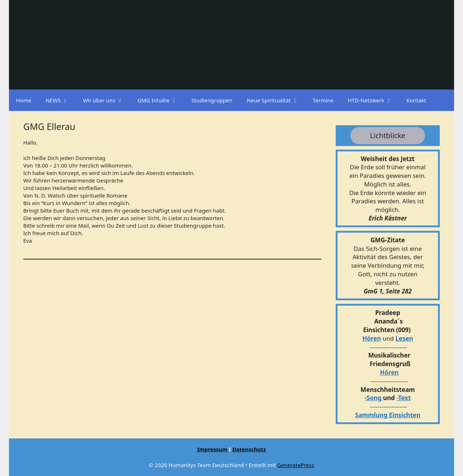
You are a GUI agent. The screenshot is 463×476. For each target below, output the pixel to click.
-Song (373, 398)
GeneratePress (295, 465)
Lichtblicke (388, 135)
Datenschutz (249, 449)
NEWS (61, 100)
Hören (371, 338)
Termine (323, 100)
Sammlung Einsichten (388, 415)
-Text (404, 398)
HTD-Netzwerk (374, 100)
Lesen (404, 338)
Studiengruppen (212, 100)
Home (24, 100)
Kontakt (416, 100)
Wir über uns (107, 100)
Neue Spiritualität (276, 100)
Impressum (212, 449)
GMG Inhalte (161, 100)
